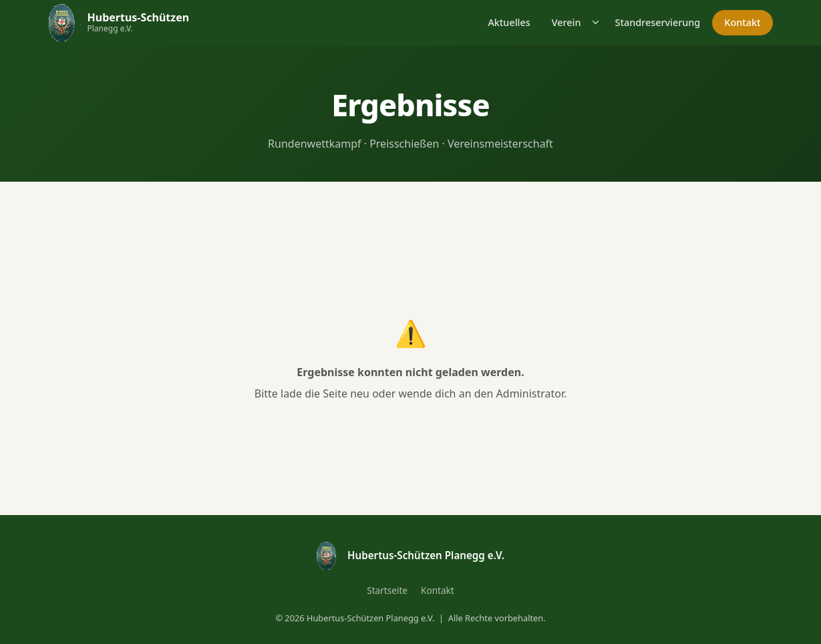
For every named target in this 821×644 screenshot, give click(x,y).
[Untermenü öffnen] (596, 22)
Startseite (387, 590)
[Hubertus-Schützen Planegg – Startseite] (119, 22)
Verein (566, 22)
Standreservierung (657, 22)
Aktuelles (509, 22)
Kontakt (742, 22)
